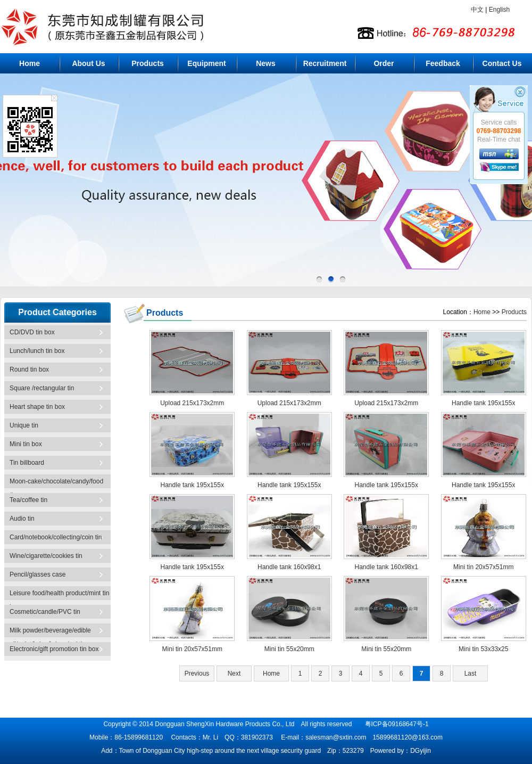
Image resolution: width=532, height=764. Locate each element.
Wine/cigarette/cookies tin (46, 556)
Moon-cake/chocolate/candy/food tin (56, 485)
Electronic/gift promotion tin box (54, 649)
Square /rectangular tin (42, 388)
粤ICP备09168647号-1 (397, 724)
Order (384, 63)
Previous (197, 673)
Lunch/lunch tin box (37, 351)
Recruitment (325, 63)
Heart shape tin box (37, 407)
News (266, 63)
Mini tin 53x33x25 (483, 649)
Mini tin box (26, 444)
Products (148, 63)
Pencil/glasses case (38, 574)
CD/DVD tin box (32, 332)
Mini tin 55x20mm (289, 649)
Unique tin (24, 425)
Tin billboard (27, 463)
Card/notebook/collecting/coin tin (56, 537)
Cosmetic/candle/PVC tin (45, 612)
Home (30, 63)
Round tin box (29, 369)
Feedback (443, 63)
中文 (477, 10)
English (499, 10)
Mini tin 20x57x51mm (483, 567)
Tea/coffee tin (28, 500)
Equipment (206, 63)
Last (471, 673)
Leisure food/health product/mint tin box (59, 597)
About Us (88, 63)
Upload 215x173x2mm (192, 403)
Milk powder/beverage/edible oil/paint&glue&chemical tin (50, 634)
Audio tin (22, 519)
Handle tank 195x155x (483, 403)
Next (234, 673)
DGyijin (421, 751)
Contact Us (502, 63)
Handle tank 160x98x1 (289, 567)
